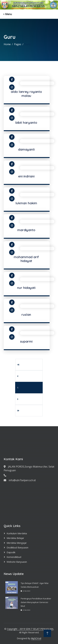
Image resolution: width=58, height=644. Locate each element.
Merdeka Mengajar (17, 543)
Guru (28, 44)
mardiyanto (26, 230)
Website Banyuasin (17, 562)
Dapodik (11, 552)
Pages (18, 44)
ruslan (26, 314)
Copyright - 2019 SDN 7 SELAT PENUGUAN (30, 629)
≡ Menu (8, 14)
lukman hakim (26, 203)
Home (7, 44)
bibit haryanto (26, 122)
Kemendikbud (14, 557)
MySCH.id (36, 638)
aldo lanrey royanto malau (26, 94)
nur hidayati (26, 288)
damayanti (26, 149)
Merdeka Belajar (15, 538)
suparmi (26, 341)
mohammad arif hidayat (26, 259)
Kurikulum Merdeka (17, 533)
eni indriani (26, 176)
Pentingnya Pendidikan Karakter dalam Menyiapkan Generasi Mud (36, 602)
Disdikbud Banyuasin (17, 547)
